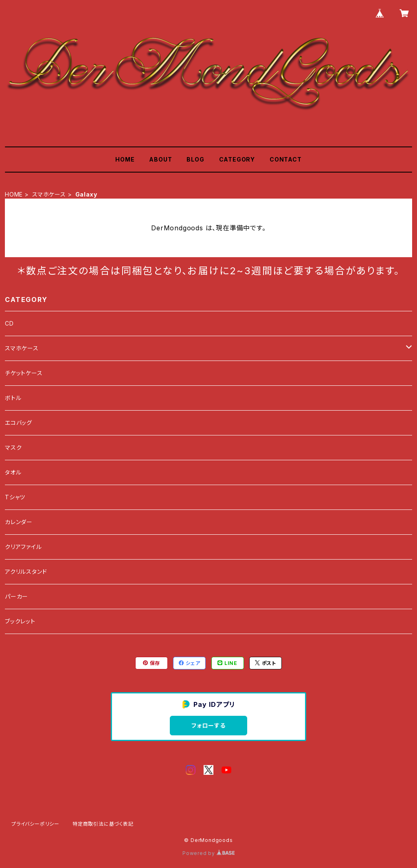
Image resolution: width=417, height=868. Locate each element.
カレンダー (19, 522)
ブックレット (20, 621)
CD (9, 323)
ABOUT (160, 159)
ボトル (13, 398)
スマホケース (49, 194)
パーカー (16, 596)
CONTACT (286, 159)
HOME (125, 159)
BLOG (195, 159)
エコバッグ (19, 423)
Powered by (208, 853)
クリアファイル (23, 547)
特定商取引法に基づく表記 (103, 824)
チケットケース (24, 373)
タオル (13, 472)
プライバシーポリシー (35, 824)
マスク (13, 447)
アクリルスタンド (26, 572)
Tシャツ (15, 497)
